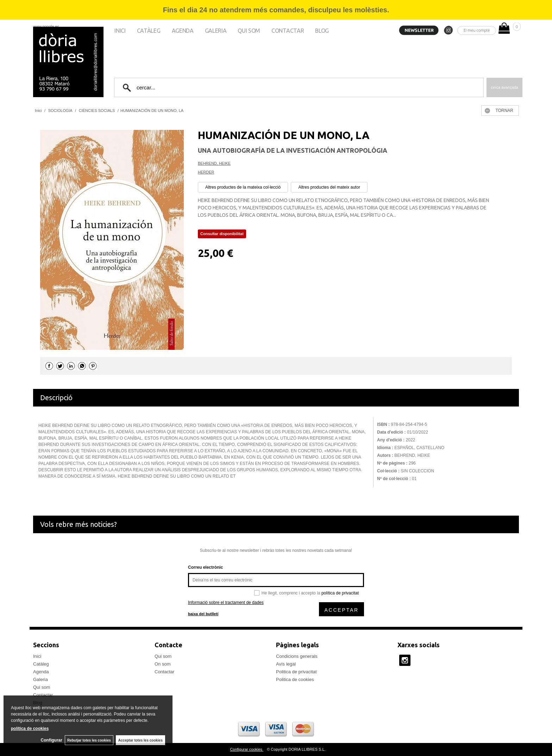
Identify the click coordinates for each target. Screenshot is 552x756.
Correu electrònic (205, 567)
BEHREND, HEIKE (214, 163)
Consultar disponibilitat (222, 234)
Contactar (288, 31)
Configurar (49, 740)
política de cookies (30, 728)
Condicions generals (297, 656)
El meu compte (477, 30)
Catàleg (149, 31)
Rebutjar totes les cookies (88, 740)
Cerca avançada (504, 87)
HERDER (206, 172)
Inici (120, 31)
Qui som (249, 31)
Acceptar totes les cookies (140, 740)
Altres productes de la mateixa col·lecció (243, 187)
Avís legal (286, 664)
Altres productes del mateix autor (329, 187)
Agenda (183, 31)
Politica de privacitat (296, 672)
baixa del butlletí (203, 614)
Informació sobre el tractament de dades (226, 603)
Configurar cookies (247, 749)
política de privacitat (340, 593)
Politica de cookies (295, 679)
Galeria (216, 31)
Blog (322, 31)
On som (163, 664)
